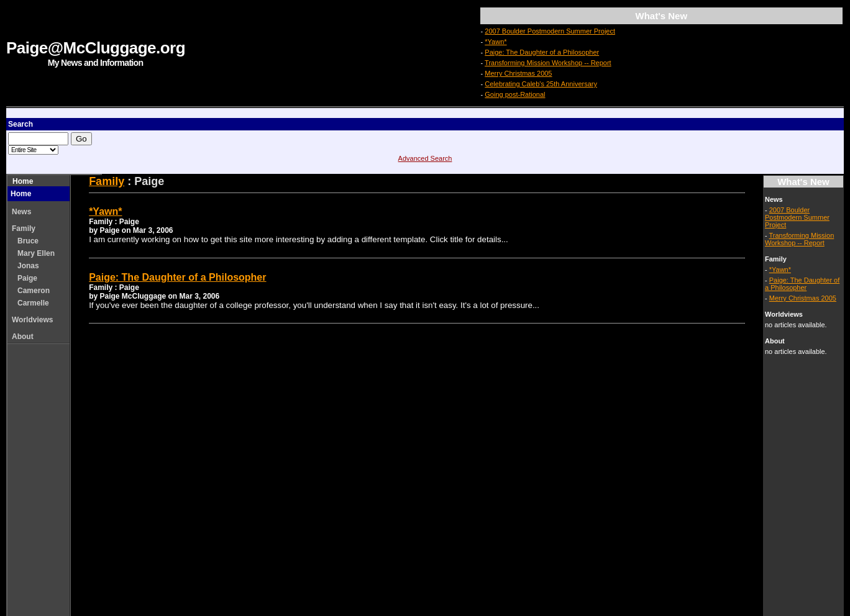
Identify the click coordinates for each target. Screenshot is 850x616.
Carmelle (33, 303)
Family (24, 229)
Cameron (34, 291)
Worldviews (32, 320)
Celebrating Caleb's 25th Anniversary (541, 84)
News (21, 212)
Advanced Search (425, 158)
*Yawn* (496, 42)
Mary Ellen (36, 253)
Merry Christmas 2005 (518, 73)
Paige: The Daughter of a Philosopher (542, 52)
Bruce (28, 241)
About (23, 337)
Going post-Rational (515, 94)
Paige (27, 278)
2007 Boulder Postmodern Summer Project (550, 31)
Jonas (28, 266)
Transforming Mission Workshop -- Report (548, 63)
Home (23, 181)
